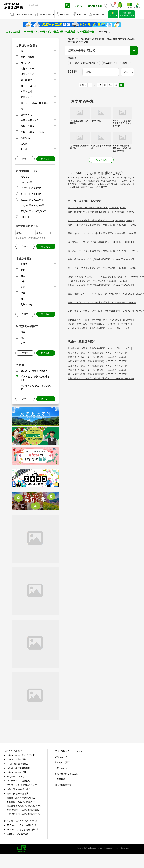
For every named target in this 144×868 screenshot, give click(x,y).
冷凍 (23, 337)
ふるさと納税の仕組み (18, 763)
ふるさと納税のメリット (19, 772)
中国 (23, 292)
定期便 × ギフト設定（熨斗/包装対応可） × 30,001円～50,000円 (99, 323)
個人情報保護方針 (63, 784)
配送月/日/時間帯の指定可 (34, 370)
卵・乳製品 (26, 79)
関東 (23, 275)
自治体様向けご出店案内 (66, 773)
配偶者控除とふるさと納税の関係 (23, 809)
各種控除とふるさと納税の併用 (22, 801)
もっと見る (101, 159)
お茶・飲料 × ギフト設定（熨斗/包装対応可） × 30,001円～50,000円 (101, 259)
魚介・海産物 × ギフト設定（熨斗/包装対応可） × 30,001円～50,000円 (102, 211)
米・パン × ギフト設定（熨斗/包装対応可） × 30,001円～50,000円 (100, 220)
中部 (23, 281)
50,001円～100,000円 (32, 199)
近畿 (23, 287)
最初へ (83, 84)
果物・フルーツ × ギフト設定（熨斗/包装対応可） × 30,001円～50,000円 (103, 224)
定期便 (24, 143)
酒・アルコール (29, 85)
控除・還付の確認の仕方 (19, 789)
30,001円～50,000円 (31, 193)
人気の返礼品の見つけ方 (19, 833)
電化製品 (25, 137)
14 (110, 84)
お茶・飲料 (26, 91)
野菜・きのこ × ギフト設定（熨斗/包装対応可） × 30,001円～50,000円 (102, 233)
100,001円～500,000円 (32, 205)
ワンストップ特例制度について (22, 784)
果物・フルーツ (29, 68)
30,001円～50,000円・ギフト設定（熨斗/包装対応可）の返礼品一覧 (59, 31)
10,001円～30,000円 (31, 187)
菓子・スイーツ (29, 97)
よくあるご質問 (62, 762)
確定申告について (15, 776)
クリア (25, 158)
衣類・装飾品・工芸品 (32, 131)
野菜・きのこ (27, 74)
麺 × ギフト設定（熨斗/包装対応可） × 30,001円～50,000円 (100, 280)
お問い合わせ (61, 767)
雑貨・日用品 (27, 125)
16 (121, 84)
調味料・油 (26, 114)
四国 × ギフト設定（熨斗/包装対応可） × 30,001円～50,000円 (98, 374)
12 (100, 84)
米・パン (25, 62)
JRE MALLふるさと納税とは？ (22, 825)
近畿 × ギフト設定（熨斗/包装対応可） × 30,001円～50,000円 (98, 365)
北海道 (24, 264)
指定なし (25, 176)
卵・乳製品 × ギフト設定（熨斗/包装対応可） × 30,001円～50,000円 (101, 241)
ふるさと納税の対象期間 (19, 767)
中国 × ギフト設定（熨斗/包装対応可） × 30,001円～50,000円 (98, 369)
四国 (23, 298)
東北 (23, 269)
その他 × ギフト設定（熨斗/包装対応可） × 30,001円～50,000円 (99, 328)
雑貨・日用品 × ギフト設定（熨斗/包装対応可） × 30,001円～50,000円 (102, 302)
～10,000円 (26, 182)
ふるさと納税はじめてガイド (21, 755)
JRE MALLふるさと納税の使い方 (23, 829)
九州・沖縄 (26, 304)
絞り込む (46, 158)
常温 (23, 343)
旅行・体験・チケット (32, 120)
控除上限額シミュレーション (69, 750)
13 (105, 84)
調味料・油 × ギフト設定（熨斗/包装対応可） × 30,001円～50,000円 (101, 285)
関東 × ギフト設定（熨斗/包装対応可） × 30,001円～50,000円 (98, 356)
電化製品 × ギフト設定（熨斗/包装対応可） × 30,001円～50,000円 (100, 319)
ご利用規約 (60, 779)
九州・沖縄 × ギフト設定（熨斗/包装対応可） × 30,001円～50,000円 (101, 378)
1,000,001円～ (28, 216)
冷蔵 (23, 331)
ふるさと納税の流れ (16, 759)
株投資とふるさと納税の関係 (21, 797)
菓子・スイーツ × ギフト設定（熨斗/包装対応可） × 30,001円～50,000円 (103, 267)
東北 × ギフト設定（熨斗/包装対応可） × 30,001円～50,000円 (98, 352)
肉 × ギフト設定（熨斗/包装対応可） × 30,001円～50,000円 (97, 207)
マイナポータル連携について (21, 780)
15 (116, 84)
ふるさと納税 (13, 31)
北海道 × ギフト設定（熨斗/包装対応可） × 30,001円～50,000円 (99, 348)
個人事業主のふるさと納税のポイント (25, 805)
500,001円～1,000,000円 (33, 210)
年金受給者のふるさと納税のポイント (25, 813)
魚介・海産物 (27, 56)
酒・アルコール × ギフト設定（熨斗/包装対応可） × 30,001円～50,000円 (103, 250)
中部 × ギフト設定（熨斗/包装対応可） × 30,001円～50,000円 (98, 361)
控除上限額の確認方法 (18, 793)
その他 (24, 148)
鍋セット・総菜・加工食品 (34, 102)
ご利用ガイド (61, 756)
